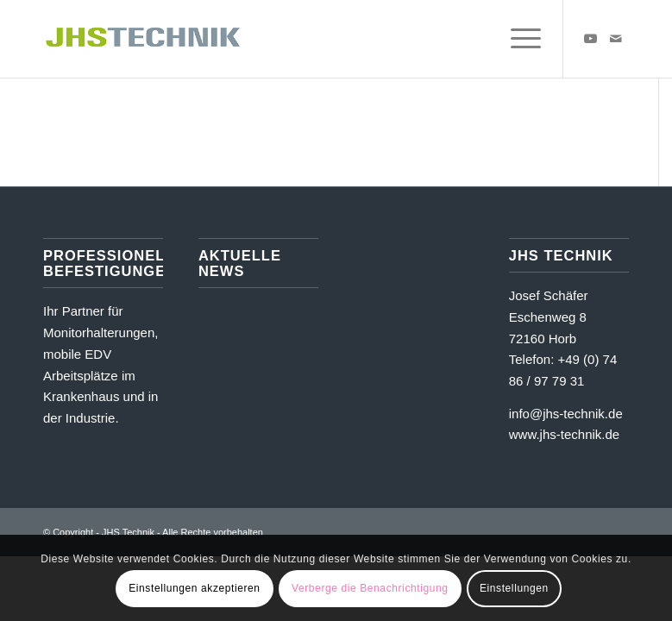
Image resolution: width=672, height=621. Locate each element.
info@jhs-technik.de (566, 414)
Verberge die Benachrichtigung (370, 588)
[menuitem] (477, 39)
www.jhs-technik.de (564, 434)
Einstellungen (514, 588)
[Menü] (517, 39)
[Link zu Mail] (616, 39)
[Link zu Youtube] (590, 39)
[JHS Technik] (143, 39)
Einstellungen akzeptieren (194, 588)
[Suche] (477, 39)
